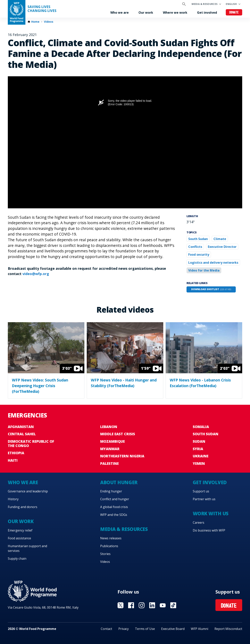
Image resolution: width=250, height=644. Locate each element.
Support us (201, 491)
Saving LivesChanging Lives (42, 9)
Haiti (13, 460)
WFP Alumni (200, 629)
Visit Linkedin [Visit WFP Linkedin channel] (152, 605)
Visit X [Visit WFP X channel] (121, 605)
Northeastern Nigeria (122, 456)
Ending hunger (111, 491)
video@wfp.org (36, 274)
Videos (49, 22)
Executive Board (173, 629)
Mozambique (112, 441)
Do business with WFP (209, 530)
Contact (106, 629)
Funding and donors (23, 507)
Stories (105, 554)
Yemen (199, 463)
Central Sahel (22, 434)
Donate (234, 13)
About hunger (119, 482)
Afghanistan (21, 427)
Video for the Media (204, 270)
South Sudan (198, 239)
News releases (111, 538)
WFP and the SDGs (114, 515)
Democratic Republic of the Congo (31, 443)
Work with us (211, 513)
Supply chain (17, 559)
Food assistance (19, 538)
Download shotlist (211, 289)
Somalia (201, 427)
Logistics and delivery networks (213, 263)
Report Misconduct (228, 629)
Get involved (207, 13)
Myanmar (110, 449)
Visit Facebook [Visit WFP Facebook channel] (131, 605)
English (231, 4)
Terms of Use (145, 629)
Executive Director (222, 247)
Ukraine (201, 456)
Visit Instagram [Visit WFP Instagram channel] (142, 605)
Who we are (120, 13)
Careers (199, 523)
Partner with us (204, 499)
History (13, 499)
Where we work (175, 13)
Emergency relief (20, 530)
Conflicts (195, 247)
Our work (146, 13)
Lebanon (109, 427)
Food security (199, 255)
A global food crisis (114, 507)
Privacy (124, 629)
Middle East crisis (118, 434)
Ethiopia (16, 453)
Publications (109, 546)
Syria (198, 449)
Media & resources (204, 4)
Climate (220, 239)
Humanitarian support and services (27, 548)
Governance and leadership (28, 491)
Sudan (199, 441)
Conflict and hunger (115, 499)
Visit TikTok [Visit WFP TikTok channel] (173, 605)
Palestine (109, 463)
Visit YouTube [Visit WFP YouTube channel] (163, 605)
